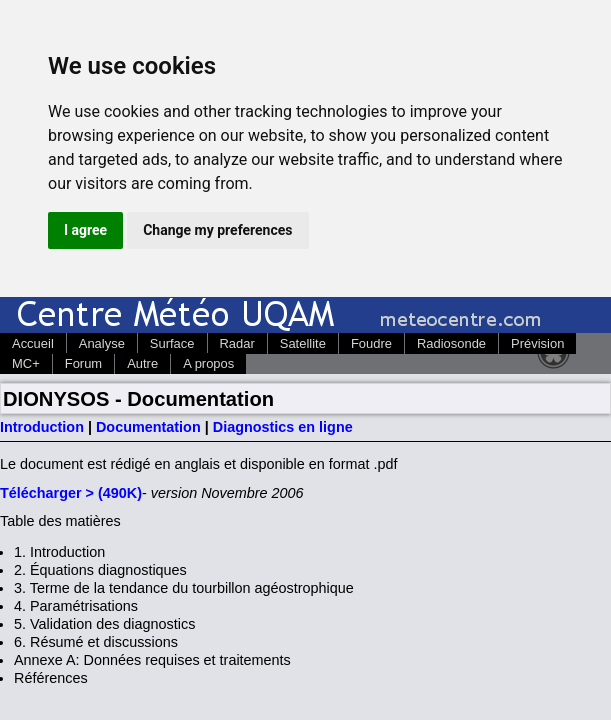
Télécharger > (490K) (71, 493)
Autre (142, 363)
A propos (208, 363)
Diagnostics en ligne (283, 427)
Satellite (303, 343)
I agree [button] (85, 230)
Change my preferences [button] (217, 230)
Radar (237, 343)
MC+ (26, 363)
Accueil (33, 343)
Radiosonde (451, 343)
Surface (172, 343)
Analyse (102, 343)
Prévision (537, 343)
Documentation (148, 427)
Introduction (42, 427)
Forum (83, 363)
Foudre (371, 343)
